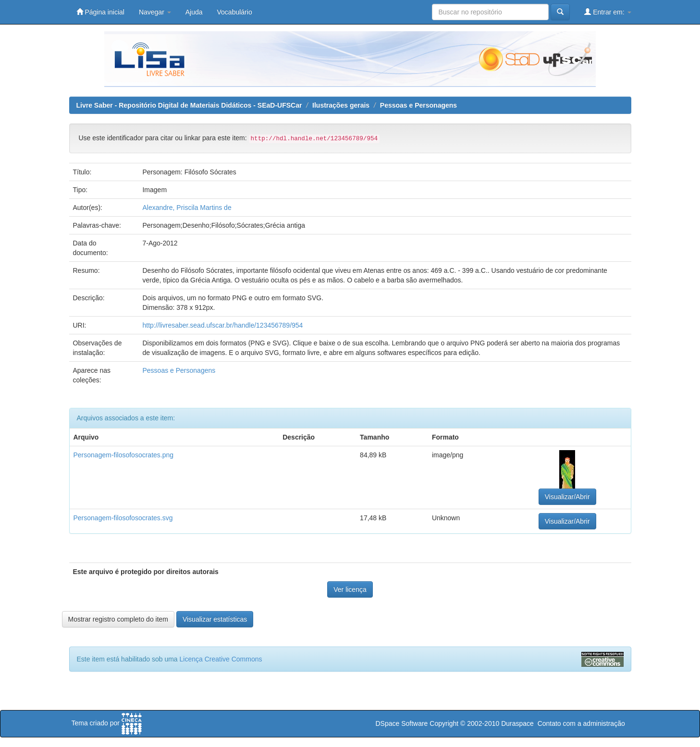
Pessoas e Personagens (418, 105)
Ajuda (194, 12)
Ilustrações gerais (341, 105)
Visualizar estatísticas (215, 619)
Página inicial (100, 12)
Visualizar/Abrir (567, 497)
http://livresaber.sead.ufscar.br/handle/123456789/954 (222, 325)
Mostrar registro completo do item (118, 619)
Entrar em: (608, 12)
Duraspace (517, 723)
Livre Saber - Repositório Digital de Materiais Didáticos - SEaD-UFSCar (189, 105)
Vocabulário (235, 12)
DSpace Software (401, 723)
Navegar (155, 12)
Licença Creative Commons (221, 659)
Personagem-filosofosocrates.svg (123, 518)
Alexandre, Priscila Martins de (187, 208)
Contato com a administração (581, 723)
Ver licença (350, 589)
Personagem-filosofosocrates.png (124, 455)
